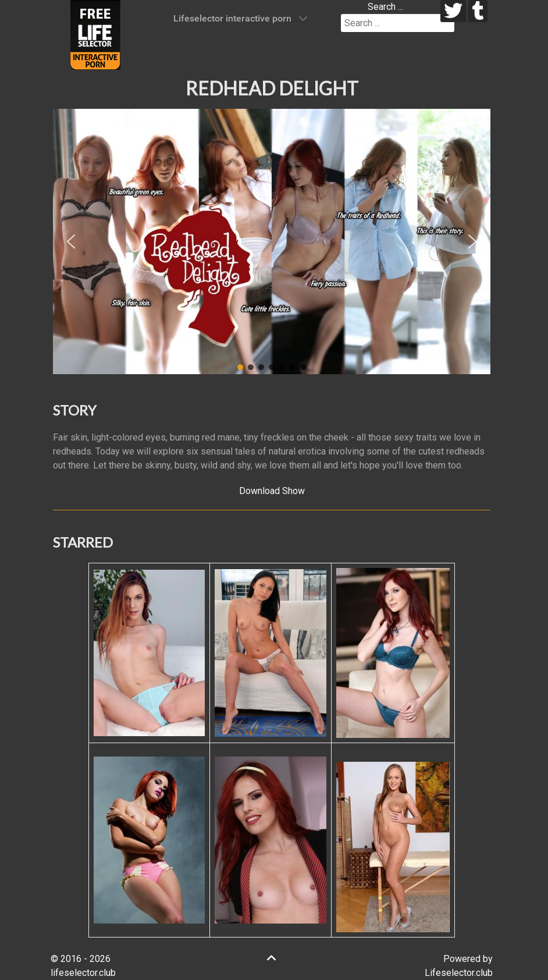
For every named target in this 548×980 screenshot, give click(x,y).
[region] (272, 242)
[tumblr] (478, 11)
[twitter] (453, 11)
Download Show (272, 491)
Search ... (385, 7)
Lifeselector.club (459, 973)
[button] (71, 242)
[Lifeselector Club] (95, 34)
